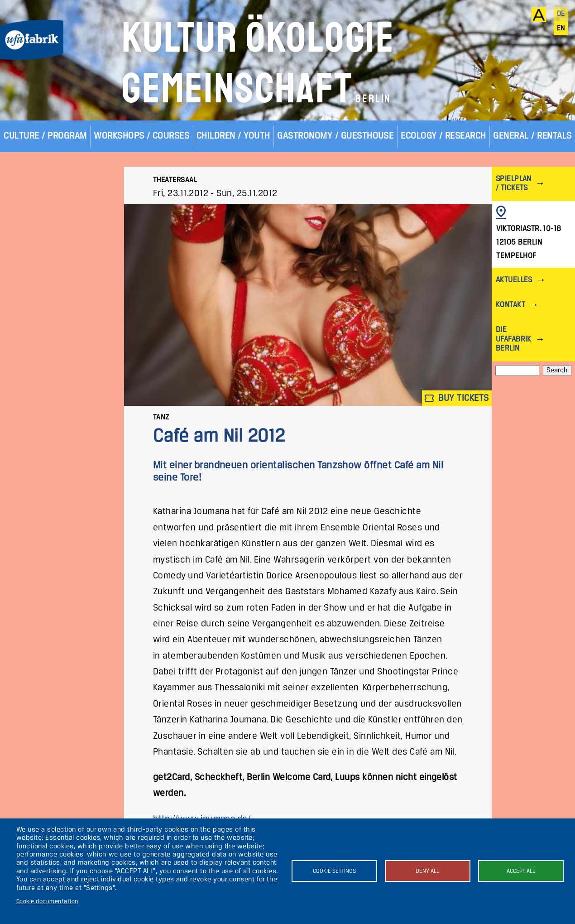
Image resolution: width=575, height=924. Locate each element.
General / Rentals (532, 136)
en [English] (561, 29)
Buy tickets (457, 398)
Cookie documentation (47, 902)
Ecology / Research (443, 136)
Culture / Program (45, 136)
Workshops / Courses (141, 136)
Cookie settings (334, 871)
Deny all (427, 871)
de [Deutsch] (561, 14)
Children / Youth (233, 136)
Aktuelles (514, 280)
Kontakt (510, 305)
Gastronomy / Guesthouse (335, 136)
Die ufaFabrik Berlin (514, 339)
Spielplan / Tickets (514, 184)
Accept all (521, 871)
